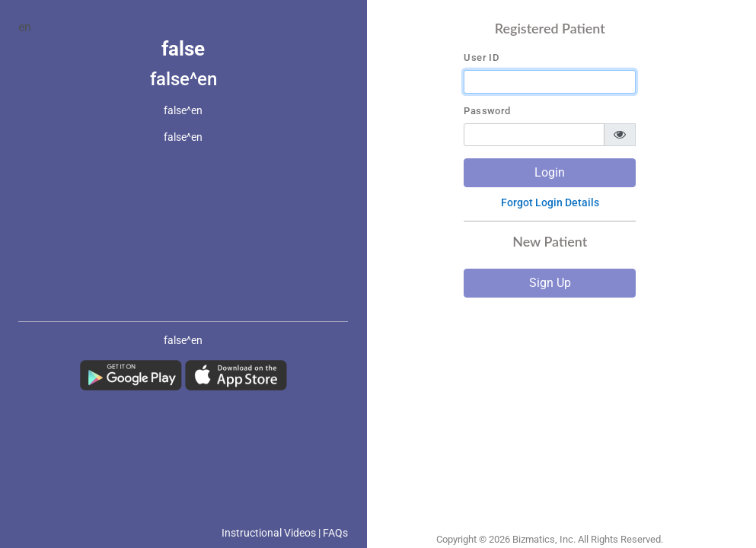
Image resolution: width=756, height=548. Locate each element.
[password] (534, 135)
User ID (481, 58)
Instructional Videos (269, 533)
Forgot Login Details (550, 202)
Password (487, 111)
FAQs (335, 533)
